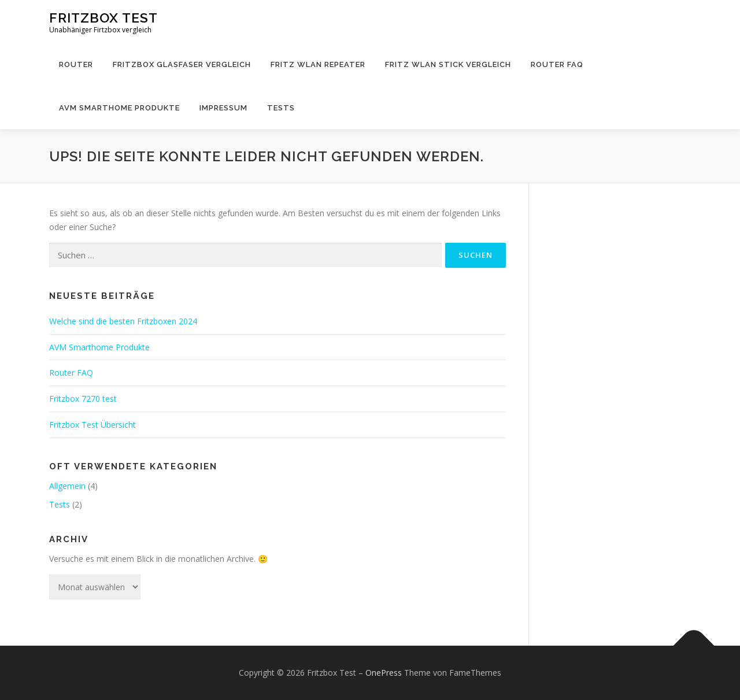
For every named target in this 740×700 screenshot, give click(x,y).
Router (76, 64)
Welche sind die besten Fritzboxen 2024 (123, 321)
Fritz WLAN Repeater (318, 64)
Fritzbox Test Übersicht (92, 425)
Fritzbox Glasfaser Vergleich (182, 64)
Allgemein (67, 486)
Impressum (223, 108)
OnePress (384, 673)
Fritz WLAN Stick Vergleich (448, 64)
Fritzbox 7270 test (83, 399)
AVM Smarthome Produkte (119, 108)
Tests (281, 108)
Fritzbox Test (103, 18)
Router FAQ (557, 64)
